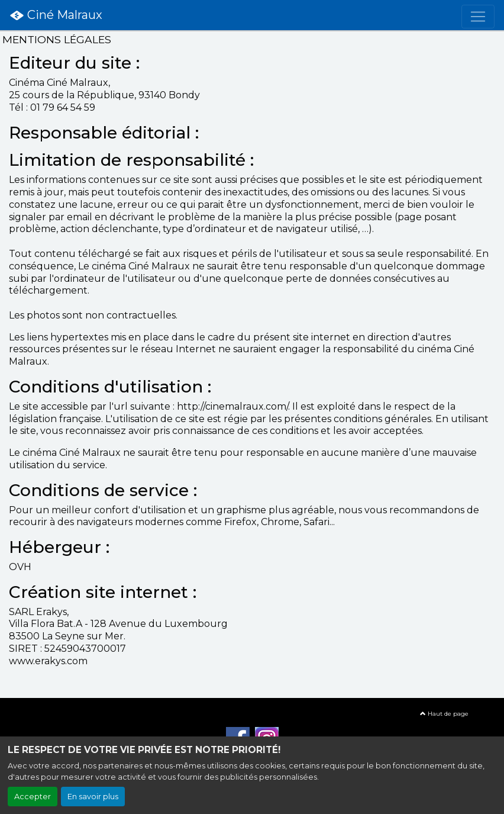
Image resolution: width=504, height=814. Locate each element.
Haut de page (444, 714)
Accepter (33, 797)
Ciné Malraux (56, 15)
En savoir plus (93, 797)
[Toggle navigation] (478, 17)
